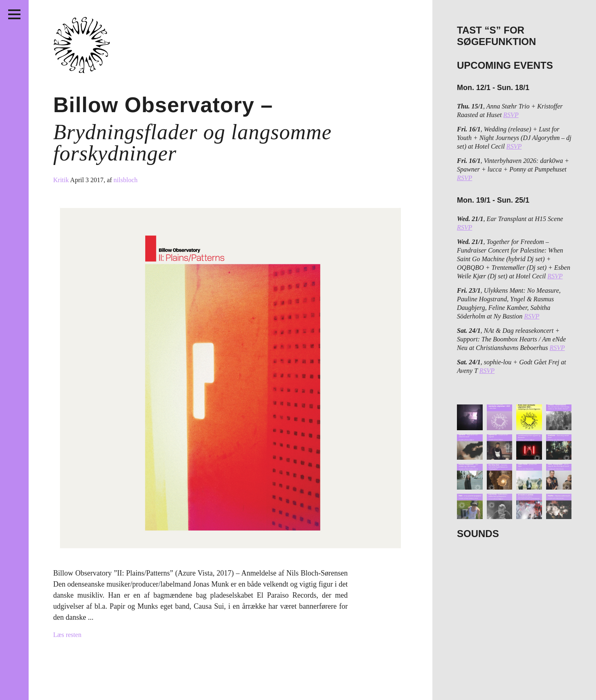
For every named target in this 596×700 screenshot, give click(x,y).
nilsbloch (126, 180)
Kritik (62, 180)
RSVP (511, 115)
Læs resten (67, 635)
